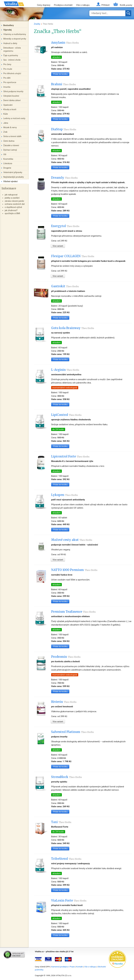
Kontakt (79, 967)
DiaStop (64, 129)
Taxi (61, 822)
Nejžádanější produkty (14, 177)
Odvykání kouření (11, 96)
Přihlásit (105, 5)
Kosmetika (8, 159)
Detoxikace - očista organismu (12, 49)
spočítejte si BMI (12, 213)
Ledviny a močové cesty (14, 118)
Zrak (5, 132)
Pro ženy (7, 64)
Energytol (65, 226)
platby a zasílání (12, 198)
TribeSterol (66, 859)
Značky (37, 24)
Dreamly (64, 178)
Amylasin (65, 43)
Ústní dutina (9, 141)
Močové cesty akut (72, 540)
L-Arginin (65, 370)
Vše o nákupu (83, 5)
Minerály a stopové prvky (15, 39)
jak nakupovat (11, 195)
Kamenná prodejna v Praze (63, 967)
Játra (6, 123)
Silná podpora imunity (13, 92)
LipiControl (66, 415)
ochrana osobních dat (15, 204)
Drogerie (7, 168)
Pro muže (8, 69)
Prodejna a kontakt (63, 5)
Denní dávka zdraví (12, 100)
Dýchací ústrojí (10, 150)
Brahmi (63, 84)
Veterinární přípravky (13, 172)
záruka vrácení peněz (14, 201)
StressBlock (66, 777)
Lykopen (64, 495)
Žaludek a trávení (11, 146)
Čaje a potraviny (11, 56)
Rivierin (64, 702)
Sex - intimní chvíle (12, 60)
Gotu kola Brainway (73, 328)
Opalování (8, 105)
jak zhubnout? (11, 210)
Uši (5, 154)
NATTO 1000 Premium (74, 570)
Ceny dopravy (44, 5)
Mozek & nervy (10, 128)
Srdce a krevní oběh (12, 136)
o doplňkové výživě (13, 207)
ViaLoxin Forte (69, 901)
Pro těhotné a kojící (12, 74)
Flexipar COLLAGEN (73, 256)
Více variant (58, 246)
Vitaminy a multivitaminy (15, 34)
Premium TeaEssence (73, 612)
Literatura (8, 164)
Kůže (6, 114)
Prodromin (66, 657)
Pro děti (7, 78)
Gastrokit (65, 286)
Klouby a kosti (10, 110)
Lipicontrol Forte (70, 456)
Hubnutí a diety (10, 43)
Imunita (7, 87)
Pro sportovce (10, 82)
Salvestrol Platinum (72, 732)
